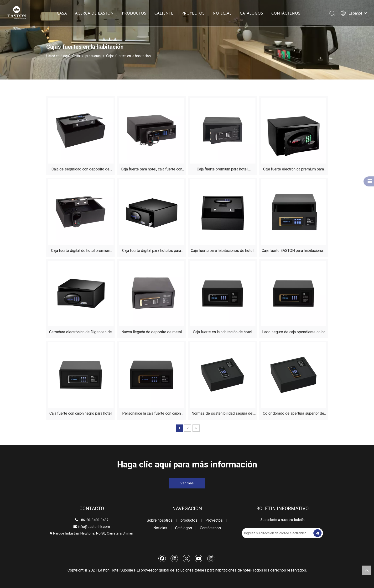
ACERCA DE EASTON (94, 13)
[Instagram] (211, 558)
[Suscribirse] (317, 533)
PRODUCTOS (134, 13)
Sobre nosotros (160, 520)
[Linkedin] (174, 558)
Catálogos (184, 528)
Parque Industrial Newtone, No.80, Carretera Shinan (92, 533)
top (367, 570)
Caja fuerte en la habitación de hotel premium (223, 333)
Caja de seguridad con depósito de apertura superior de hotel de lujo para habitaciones (81, 170)
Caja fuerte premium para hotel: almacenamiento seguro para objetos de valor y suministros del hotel (223, 170)
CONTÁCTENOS (286, 13)
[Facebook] (162, 558)
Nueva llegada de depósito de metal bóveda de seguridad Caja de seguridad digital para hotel (152, 333)
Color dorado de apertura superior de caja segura (293, 414)
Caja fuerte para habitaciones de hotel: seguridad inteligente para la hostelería (223, 251)
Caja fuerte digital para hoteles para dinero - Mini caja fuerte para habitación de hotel (151, 251)
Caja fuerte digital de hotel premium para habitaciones (81, 251)
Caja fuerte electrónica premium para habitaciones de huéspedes (293, 170)
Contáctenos (210, 528)
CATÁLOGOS (251, 13)
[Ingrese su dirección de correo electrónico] (277, 533)
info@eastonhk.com (94, 527)
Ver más (187, 483)
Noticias (160, 528)
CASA (62, 13)
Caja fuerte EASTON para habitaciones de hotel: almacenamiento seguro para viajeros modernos (293, 251)
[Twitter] (187, 558)
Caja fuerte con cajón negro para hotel (81, 413)
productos (189, 520)
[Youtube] (199, 558)
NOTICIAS (222, 13)
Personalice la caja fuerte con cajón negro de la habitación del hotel (151, 414)
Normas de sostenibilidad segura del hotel (222, 414)
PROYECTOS (193, 13)
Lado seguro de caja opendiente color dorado (293, 333)
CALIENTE (164, 13)
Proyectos (214, 520)
